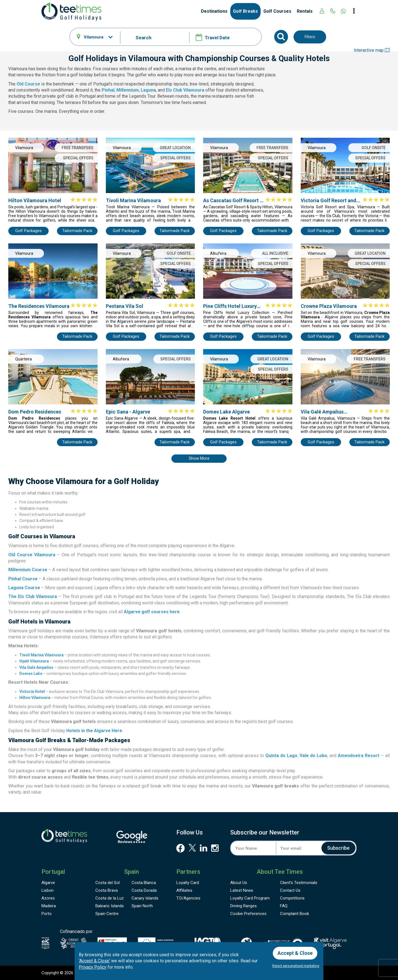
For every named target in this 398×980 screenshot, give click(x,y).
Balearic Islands (110, 906)
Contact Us (290, 890)
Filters (310, 37)
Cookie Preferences (248, 914)
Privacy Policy (93, 967)
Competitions (292, 898)
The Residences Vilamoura (39, 306)
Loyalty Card (188, 883)
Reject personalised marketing (296, 966)
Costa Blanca (144, 883)
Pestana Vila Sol (125, 306)
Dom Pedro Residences (35, 412)
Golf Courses (277, 11)
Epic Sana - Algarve (128, 412)
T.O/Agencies (188, 898)
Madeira (49, 906)
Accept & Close (295, 953)
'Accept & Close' (94, 961)
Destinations (214, 11)
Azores (48, 898)
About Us (239, 883)
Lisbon (48, 890)
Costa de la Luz (110, 898)
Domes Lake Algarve (227, 412)
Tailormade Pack (77, 231)
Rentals (305, 11)
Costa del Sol (108, 883)
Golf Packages (28, 231)
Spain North (142, 906)
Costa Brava (107, 890)
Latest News (242, 890)
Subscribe (338, 848)
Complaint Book (294, 914)
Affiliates (184, 890)
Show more (199, 458)
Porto (47, 914)
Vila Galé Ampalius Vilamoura (322, 412)
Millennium (128, 90)
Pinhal (108, 90)
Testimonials (299, 883)
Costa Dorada (144, 890)
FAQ (284, 906)
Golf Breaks (245, 11)
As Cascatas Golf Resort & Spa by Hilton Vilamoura (233, 201)
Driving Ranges (243, 906)
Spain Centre (107, 914)
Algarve (48, 883)
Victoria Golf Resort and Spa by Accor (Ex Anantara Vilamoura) (331, 201)
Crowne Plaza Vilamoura (329, 306)
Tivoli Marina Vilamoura (133, 200)
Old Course (28, 84)
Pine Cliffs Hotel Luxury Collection (230, 306)
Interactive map (372, 50)
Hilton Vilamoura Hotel (35, 200)
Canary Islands (145, 898)
